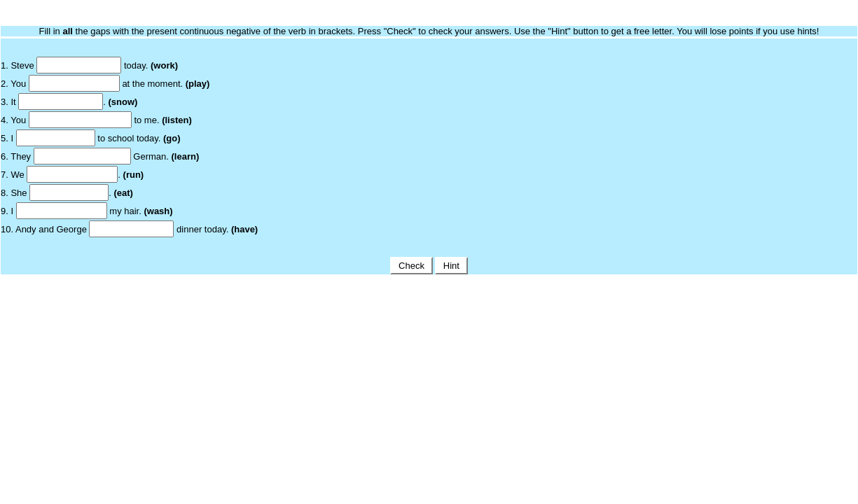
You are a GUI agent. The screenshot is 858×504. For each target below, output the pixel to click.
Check (411, 266)
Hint (451, 266)
